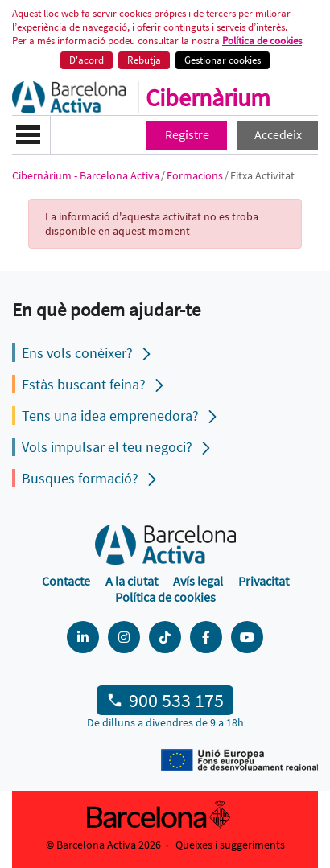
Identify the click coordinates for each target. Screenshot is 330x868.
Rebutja (144, 60)
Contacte (66, 581)
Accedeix (278, 134)
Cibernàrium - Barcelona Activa (86, 175)
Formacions (195, 175)
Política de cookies (262, 41)
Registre (187, 134)
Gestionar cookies (223, 60)
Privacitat (264, 581)
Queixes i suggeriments (230, 845)
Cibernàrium (208, 97)
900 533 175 (176, 700)
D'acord (87, 60)
